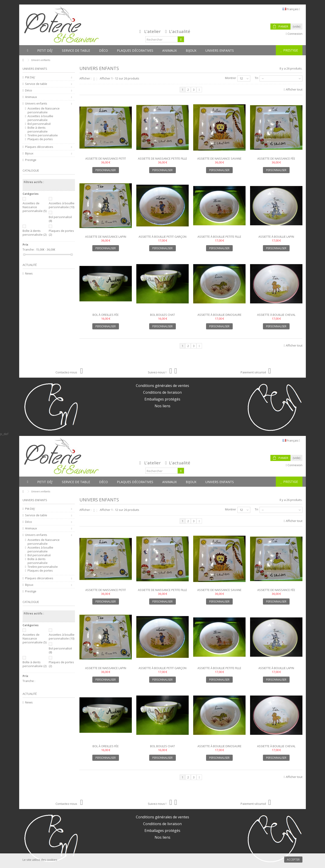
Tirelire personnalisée (43, 135)
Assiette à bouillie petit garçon (162, 237)
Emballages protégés (162, 399)
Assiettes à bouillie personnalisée (40, 118)
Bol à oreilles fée (106, 315)
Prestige (31, 160)
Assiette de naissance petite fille (162, 158)
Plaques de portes (40, 139)
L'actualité (180, 31)
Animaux (31, 97)
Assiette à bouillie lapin (276, 237)
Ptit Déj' (30, 77)
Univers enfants (36, 104)
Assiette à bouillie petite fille (219, 237)
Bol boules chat (162, 315)
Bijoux (29, 153)
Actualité (30, 265)
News (29, 273)
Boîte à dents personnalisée (38, 130)
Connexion (294, 34)
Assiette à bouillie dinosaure (219, 315)
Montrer (231, 78)
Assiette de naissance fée (276, 158)
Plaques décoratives (39, 147)
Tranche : (29, 250)
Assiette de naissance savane (219, 158)
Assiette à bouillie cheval (276, 315)
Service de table (36, 84)
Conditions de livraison (162, 392)
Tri (257, 78)
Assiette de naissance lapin (106, 237)
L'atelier (152, 31)
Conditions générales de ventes (162, 386)
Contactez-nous (69, 372)
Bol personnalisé (39, 124)
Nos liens (162, 406)
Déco (29, 90)
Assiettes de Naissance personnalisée (44, 110)
